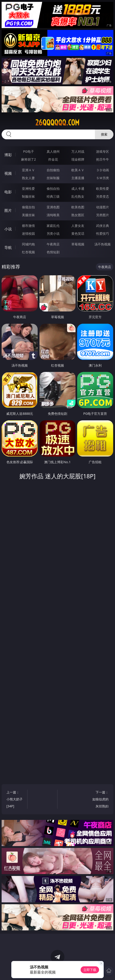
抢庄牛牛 (103, 159)
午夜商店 (53, 244)
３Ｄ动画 (103, 170)
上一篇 (15, 800)
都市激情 (28, 226)
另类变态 (103, 196)
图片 (8, 210)
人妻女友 (78, 226)
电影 (8, 192)
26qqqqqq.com (57, 123)
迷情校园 (28, 233)
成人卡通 (78, 189)
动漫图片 (103, 207)
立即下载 (90, 970)
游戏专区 (103, 151)
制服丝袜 (28, 196)
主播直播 (78, 178)
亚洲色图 (53, 207)
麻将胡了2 (28, 159)
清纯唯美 (53, 215)
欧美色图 (78, 207)
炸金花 (53, 159)
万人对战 (78, 151)
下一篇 (100, 800)
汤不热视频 (103, 244)
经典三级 (53, 196)
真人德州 (53, 151)
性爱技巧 (103, 233)
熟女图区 (78, 215)
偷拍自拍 (53, 189)
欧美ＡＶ (78, 170)
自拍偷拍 (53, 170)
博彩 (8, 155)
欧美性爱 (103, 189)
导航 (8, 247)
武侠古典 (103, 226)
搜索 (104, 134)
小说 (8, 229)
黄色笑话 (78, 233)
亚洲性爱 (28, 189)
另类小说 (53, 233)
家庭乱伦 (53, 226)
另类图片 (103, 215)
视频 (8, 173)
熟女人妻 (28, 178)
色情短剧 (53, 252)
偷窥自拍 (28, 207)
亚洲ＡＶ (28, 170)
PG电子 (29, 151)
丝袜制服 (53, 178)
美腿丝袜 (28, 215)
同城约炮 (28, 244)
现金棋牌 (78, 159)
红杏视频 (28, 252)
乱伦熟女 (78, 196)
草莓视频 (78, 244)
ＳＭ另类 (103, 178)
